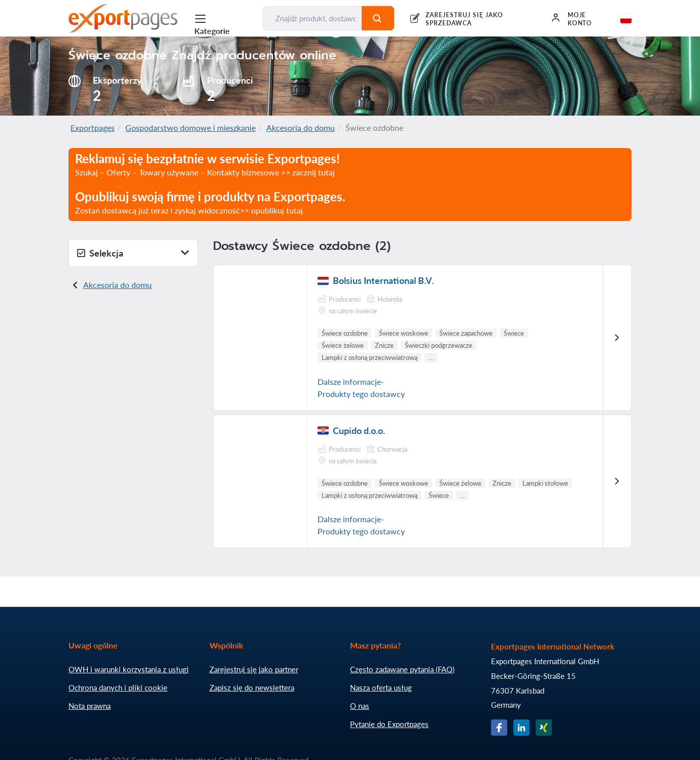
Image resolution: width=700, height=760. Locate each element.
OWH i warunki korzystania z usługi (129, 669)
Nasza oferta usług (381, 687)
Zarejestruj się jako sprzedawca (464, 19)
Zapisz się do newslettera (252, 687)
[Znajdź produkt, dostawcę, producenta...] (312, 18)
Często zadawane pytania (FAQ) (402, 669)
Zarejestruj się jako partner (254, 669)
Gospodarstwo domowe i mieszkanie (190, 128)
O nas (360, 706)
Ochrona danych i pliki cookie (118, 687)
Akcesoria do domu (301, 128)
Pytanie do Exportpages (389, 724)
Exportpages (93, 128)
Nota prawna (90, 706)
